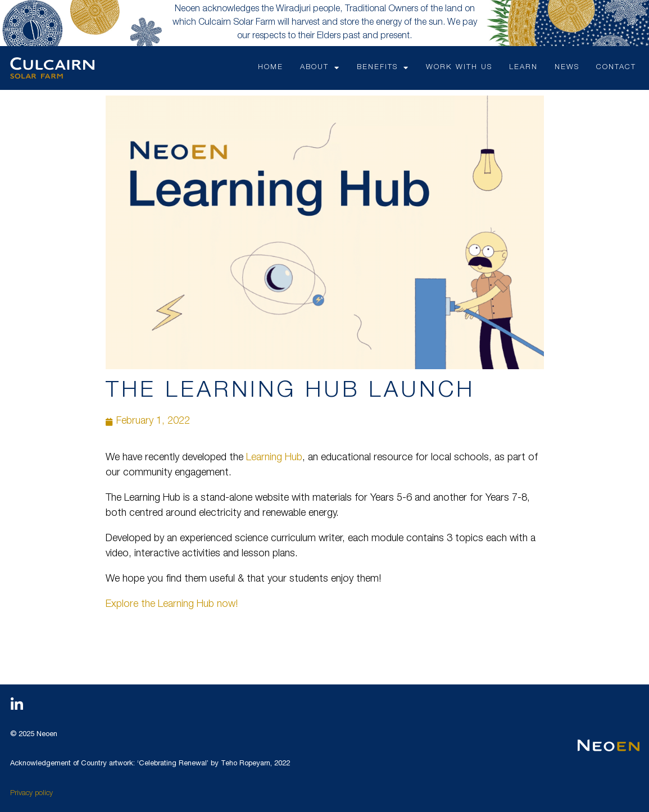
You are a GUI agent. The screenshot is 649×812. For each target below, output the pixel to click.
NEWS (567, 68)
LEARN (523, 68)
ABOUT (320, 68)
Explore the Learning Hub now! (172, 605)
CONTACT (616, 68)
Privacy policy (31, 794)
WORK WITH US (459, 68)
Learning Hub (274, 458)
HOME (271, 68)
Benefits (383, 68)
